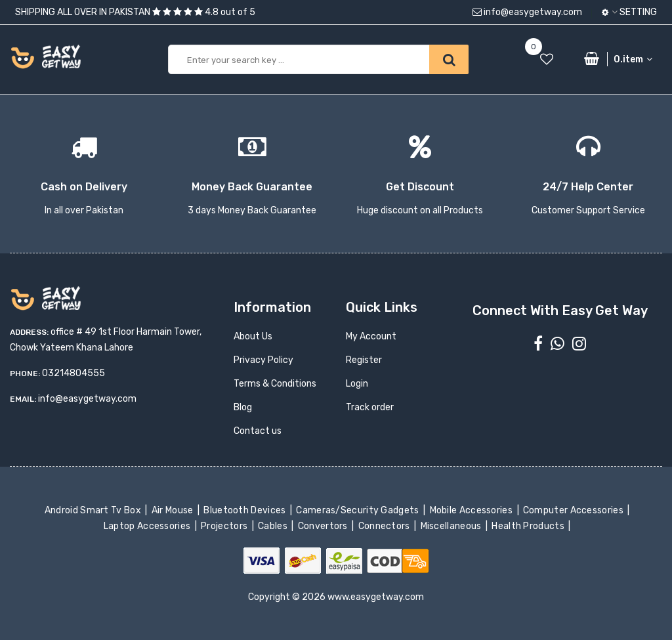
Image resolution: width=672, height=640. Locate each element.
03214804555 (73, 373)
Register (364, 360)
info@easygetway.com (527, 12)
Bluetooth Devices (246, 510)
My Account (371, 336)
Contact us (258, 431)
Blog (243, 407)
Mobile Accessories (472, 510)
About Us (253, 336)
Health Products (529, 526)
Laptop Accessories (148, 526)
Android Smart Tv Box (94, 510)
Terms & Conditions (275, 384)
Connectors (385, 526)
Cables (274, 526)
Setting (629, 12)
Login (357, 384)
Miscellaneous (452, 526)
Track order (370, 407)
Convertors (324, 526)
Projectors (225, 526)
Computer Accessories (575, 510)
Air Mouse (173, 510)
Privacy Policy (263, 360)
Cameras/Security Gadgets (359, 510)
